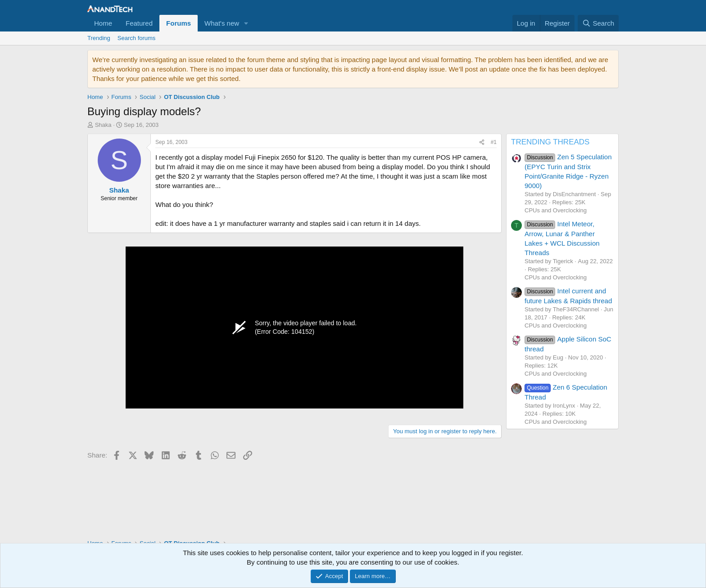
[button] (246, 23)
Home (103, 23)
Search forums (137, 38)
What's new (222, 23)
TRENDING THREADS (550, 142)
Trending (99, 38)
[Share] (482, 142)
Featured (139, 23)
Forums (179, 23)
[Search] (598, 23)
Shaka (103, 125)
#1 (494, 142)
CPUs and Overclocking (556, 210)
